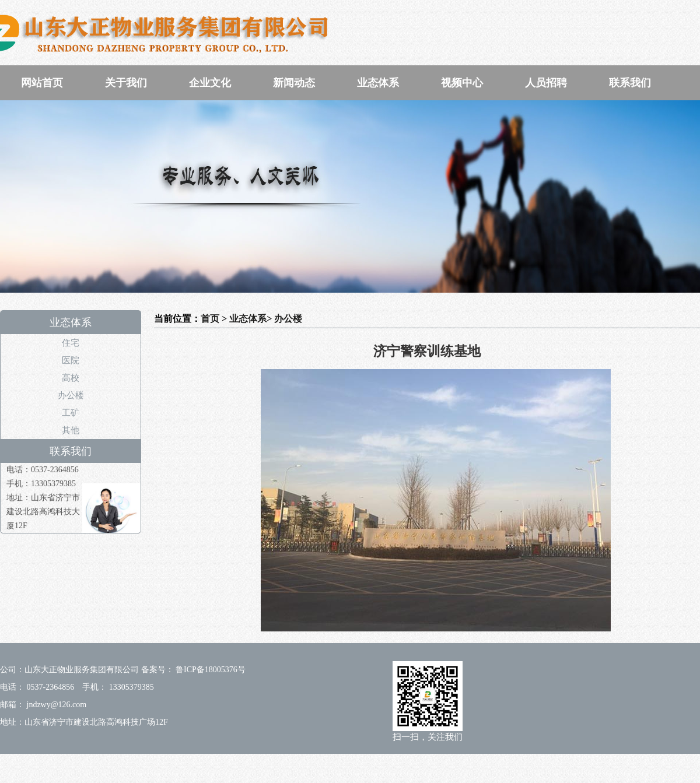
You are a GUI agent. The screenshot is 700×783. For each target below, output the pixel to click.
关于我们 (126, 83)
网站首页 (42, 83)
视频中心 (462, 83)
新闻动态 (294, 83)
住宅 (71, 343)
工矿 (71, 413)
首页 (210, 319)
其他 (71, 430)
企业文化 (210, 83)
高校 (71, 378)
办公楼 (71, 395)
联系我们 (630, 83)
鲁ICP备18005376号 (210, 670)
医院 (71, 360)
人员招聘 (546, 83)
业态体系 (378, 83)
